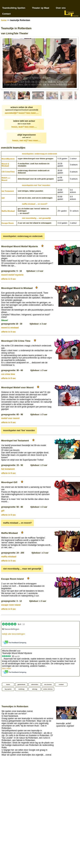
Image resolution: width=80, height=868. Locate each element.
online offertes (48, 689)
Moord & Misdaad (5, 165)
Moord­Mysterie (8, 159)
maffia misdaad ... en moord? (35, 204)
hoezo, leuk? (24, 127)
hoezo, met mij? (26, 141)
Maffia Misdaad (8, 211)
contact (61, 684)
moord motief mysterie (12, 275)
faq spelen (8, 689)
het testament (8, 469)
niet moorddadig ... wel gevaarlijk (36, 218)
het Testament (8, 191)
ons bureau (48, 684)
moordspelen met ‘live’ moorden (36, 185)
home (4, 20)
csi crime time (8, 374)
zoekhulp (21, 689)
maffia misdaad (9, 557)
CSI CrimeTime (8, 172)
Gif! (3, 198)
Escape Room (8, 223)
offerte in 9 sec (9, 279)
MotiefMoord (6, 179)
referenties (35, 684)
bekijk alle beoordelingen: (14, 634)
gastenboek (11, 82)
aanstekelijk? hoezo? (22, 113)
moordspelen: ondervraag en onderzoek (39, 154)
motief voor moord (10, 418)
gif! (3, 511)
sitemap (35, 689)
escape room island (11, 605)
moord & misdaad (10, 328)
